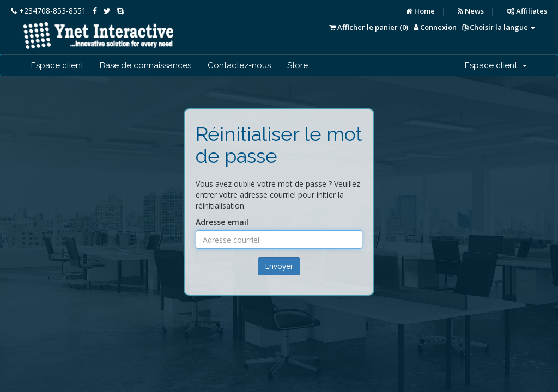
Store (298, 65)
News (471, 11)
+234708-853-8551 (48, 11)
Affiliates (527, 11)
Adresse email (222, 222)
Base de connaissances (145, 65)
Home (420, 11)
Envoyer (279, 266)
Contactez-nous (239, 65)
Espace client (57, 65)
